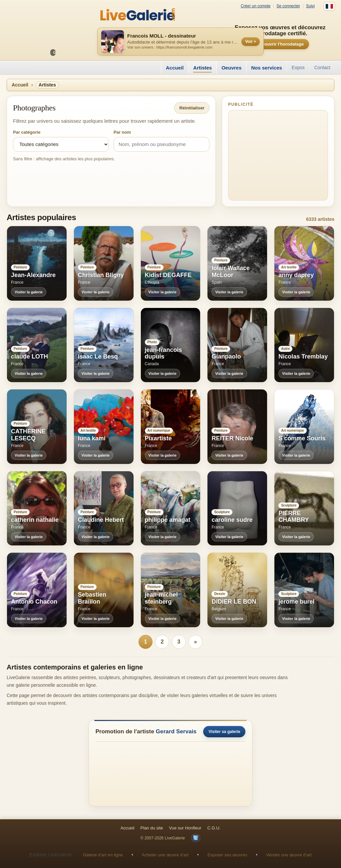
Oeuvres (231, 68)
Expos (298, 68)
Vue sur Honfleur (185, 828)
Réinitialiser (192, 108)
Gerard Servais (176, 731)
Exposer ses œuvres (227, 855)
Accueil (175, 68)
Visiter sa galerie (224, 732)
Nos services (267, 68)
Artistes (202, 68)
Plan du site (152, 828)
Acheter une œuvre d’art (165, 855)
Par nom (122, 132)
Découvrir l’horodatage (280, 44)
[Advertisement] (278, 155)
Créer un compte (256, 6)
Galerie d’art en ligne (103, 855)
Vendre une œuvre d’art (289, 855)
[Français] (329, 6)
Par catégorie (27, 132)
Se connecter (288, 6)
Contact (322, 68)
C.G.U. (214, 828)
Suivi (310, 6)
